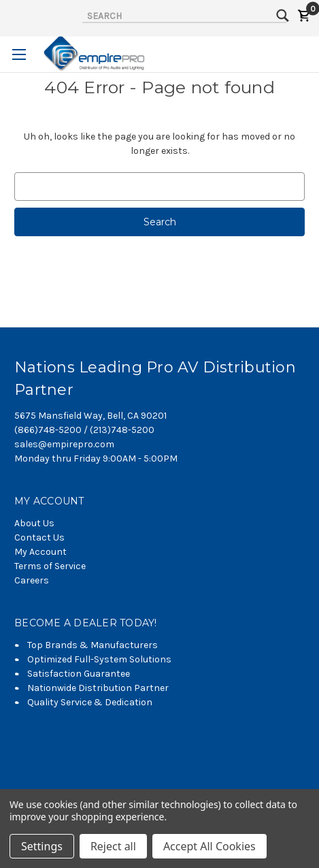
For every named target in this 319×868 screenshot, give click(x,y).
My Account (40, 552)
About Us (34, 523)
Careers (32, 580)
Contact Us (39, 537)
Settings (42, 846)
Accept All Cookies (209, 846)
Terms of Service (50, 566)
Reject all (113, 846)
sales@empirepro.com (64, 444)
